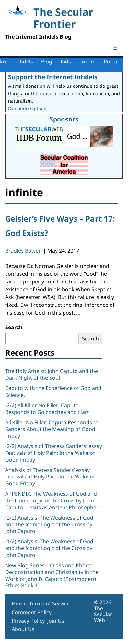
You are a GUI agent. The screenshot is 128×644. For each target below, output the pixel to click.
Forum (87, 62)
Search (14, 327)
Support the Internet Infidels (53, 77)
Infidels (24, 62)
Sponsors (64, 119)
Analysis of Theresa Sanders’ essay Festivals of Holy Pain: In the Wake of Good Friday (50, 477)
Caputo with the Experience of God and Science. (53, 391)
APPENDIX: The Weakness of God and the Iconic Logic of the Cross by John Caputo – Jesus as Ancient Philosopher (52, 500)
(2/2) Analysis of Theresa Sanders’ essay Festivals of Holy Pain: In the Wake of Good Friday (54, 453)
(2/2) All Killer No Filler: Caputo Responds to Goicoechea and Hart (47, 409)
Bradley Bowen (23, 251)
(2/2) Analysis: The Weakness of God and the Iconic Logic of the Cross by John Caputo (49, 524)
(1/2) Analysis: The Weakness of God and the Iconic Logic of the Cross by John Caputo (49, 548)
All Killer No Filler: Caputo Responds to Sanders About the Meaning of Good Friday (52, 429)
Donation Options (28, 108)
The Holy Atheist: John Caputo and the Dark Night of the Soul (52, 374)
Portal (111, 62)
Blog (47, 62)
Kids (66, 62)
